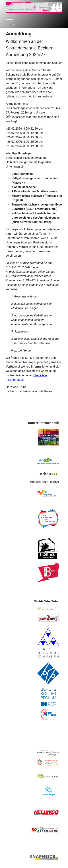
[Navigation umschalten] (10, 22)
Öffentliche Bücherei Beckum (46, 601)
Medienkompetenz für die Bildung (45, 482)
